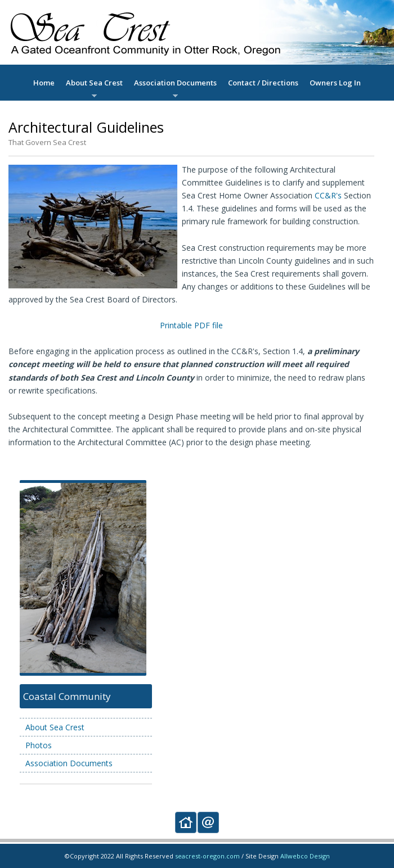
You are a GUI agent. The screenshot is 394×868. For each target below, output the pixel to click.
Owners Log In (335, 83)
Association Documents (175, 83)
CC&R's (328, 195)
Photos (39, 745)
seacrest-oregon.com (207, 856)
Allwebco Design (305, 856)
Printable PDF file (191, 325)
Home (44, 83)
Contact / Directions (263, 83)
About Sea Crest (94, 83)
